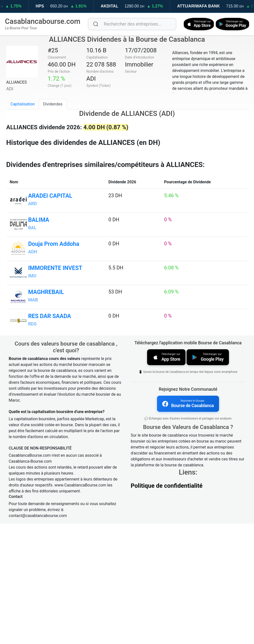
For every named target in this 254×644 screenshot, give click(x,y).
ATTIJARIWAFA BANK (211, 6)
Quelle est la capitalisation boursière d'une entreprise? (57, 532)
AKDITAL (122, 6)
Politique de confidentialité (167, 605)
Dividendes (53, 104)
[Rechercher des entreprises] (130, 24)
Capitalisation (23, 104)
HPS (52, 6)
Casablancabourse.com (43, 21)
